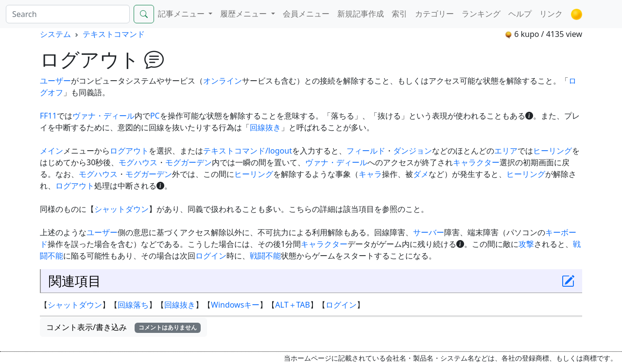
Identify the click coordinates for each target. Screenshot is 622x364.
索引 (399, 14)
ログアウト (129, 151)
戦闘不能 (265, 256)
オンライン (223, 81)
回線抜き (265, 127)
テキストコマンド (114, 34)
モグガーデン (189, 162)
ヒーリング (553, 151)
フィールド (366, 151)
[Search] (68, 14)
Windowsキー (235, 305)
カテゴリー (434, 14)
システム (55, 34)
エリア (506, 151)
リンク (551, 14)
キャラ (370, 174)
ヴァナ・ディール (104, 116)
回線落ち (133, 305)
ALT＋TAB (293, 305)
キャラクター (476, 162)
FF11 (48, 116)
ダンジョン (413, 151)
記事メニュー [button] (182, 14)
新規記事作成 (361, 14)
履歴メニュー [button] (244, 14)
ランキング (481, 14)
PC (155, 116)
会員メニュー (306, 14)
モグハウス (138, 162)
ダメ (421, 174)
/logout (279, 151)
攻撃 (526, 244)
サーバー (429, 232)
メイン (52, 151)
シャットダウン (121, 209)
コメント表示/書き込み (123, 327)
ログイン (211, 256)
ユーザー (55, 81)
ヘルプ (520, 14)
